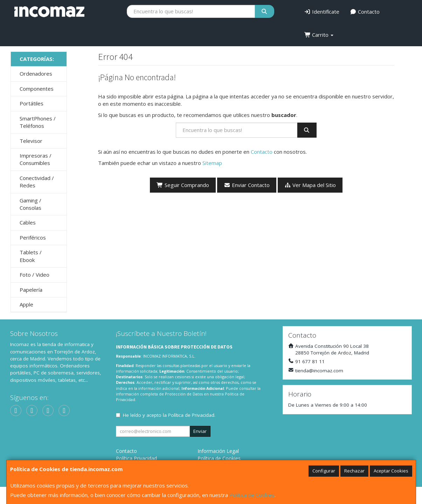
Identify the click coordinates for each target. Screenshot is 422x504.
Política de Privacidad (191, 415)
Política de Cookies (252, 495)
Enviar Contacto (247, 185)
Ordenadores (36, 74)
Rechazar (354, 471)
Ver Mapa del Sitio (310, 185)
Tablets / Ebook (31, 256)
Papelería (31, 290)
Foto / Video (34, 275)
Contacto (365, 12)
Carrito (319, 35)
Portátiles (32, 103)
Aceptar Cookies (391, 471)
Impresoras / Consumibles (36, 159)
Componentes (37, 89)
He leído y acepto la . (169, 415)
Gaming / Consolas (30, 204)
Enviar (200, 431)
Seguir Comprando (183, 185)
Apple (26, 304)
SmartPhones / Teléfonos (38, 122)
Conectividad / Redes (37, 182)
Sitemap (212, 163)
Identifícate (322, 12)
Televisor (31, 141)
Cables (28, 222)
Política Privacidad (136, 458)
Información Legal (218, 451)
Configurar (324, 471)
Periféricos (33, 237)
